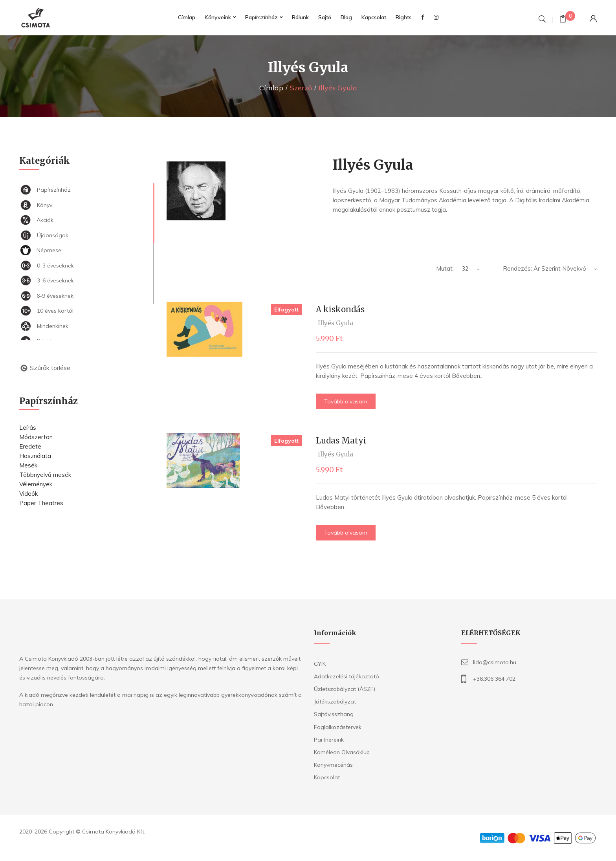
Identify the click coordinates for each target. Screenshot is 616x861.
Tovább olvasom (346, 401)
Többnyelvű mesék (45, 475)
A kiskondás (340, 309)
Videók (28, 494)
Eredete (30, 446)
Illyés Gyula (335, 323)
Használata (35, 456)
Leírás (28, 428)
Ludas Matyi (341, 441)
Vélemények (36, 484)
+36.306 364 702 (494, 679)
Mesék (28, 465)
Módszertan (36, 437)
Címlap (271, 88)
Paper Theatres (41, 503)
